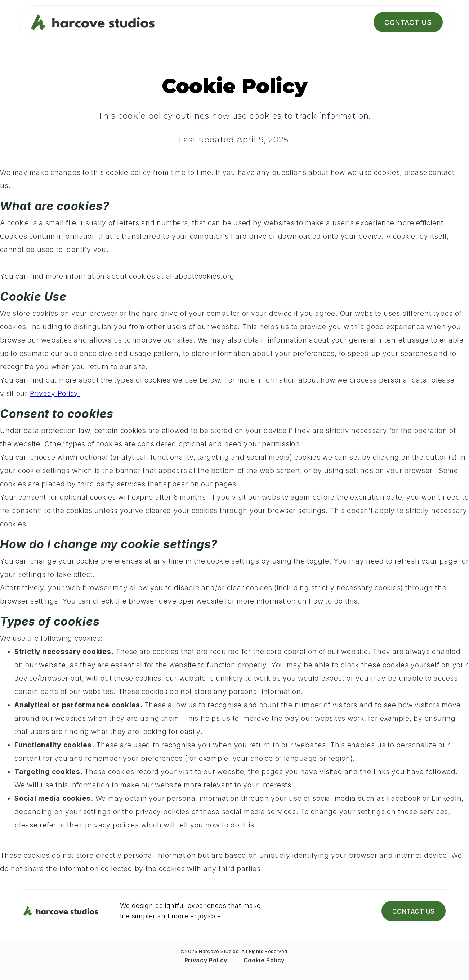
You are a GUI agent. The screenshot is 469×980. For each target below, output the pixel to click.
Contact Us (408, 23)
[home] (108, 22)
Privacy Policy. (55, 394)
